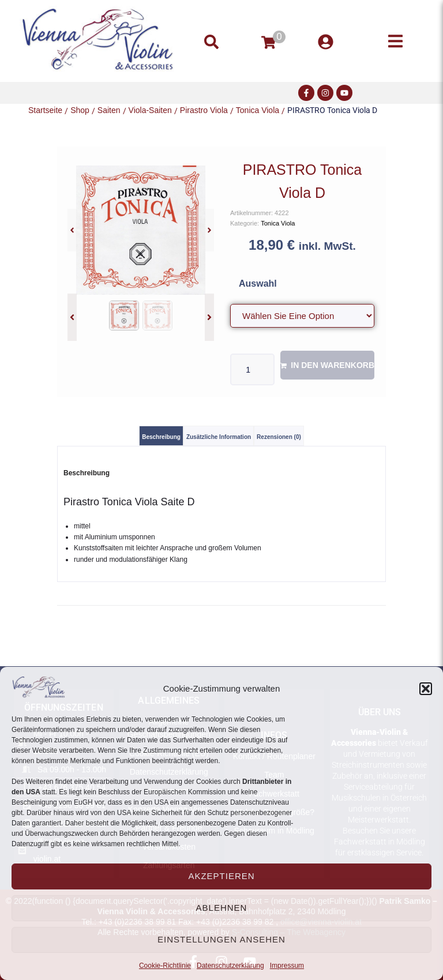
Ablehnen (222, 908)
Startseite (45, 110)
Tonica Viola (258, 110)
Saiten (109, 110)
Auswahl (258, 284)
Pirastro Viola (204, 110)
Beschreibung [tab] (161, 437)
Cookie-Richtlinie (165, 966)
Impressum (287, 966)
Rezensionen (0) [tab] (279, 437)
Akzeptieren (221, 876)
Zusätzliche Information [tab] (219, 437)
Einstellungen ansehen (221, 939)
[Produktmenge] (252, 369)
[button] (426, 689)
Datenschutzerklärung (230, 966)
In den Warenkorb (333, 365)
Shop (80, 110)
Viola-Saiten (150, 110)
